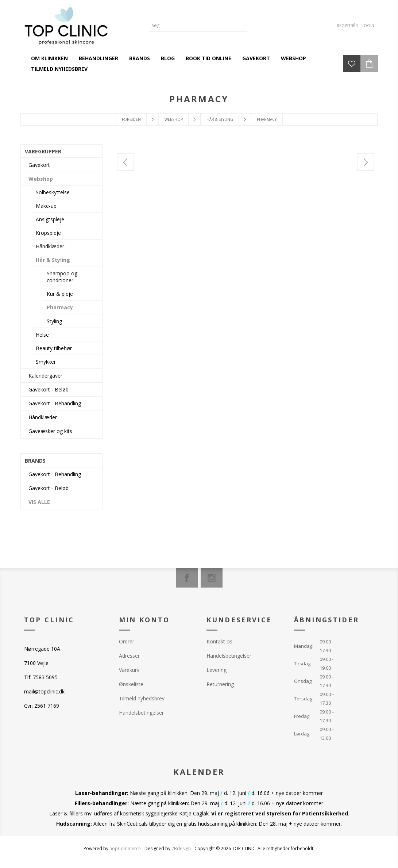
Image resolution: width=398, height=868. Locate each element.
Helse (42, 335)
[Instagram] (212, 578)
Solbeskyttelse (53, 192)
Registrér (347, 25)
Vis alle (39, 502)
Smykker (46, 362)
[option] (157, 183)
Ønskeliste (131, 684)
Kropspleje (48, 233)
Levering (217, 670)
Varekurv (129, 670)
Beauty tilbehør (54, 348)
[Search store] (193, 25)
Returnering (220, 684)
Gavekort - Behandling (55, 403)
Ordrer (127, 641)
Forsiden (131, 119)
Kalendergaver (45, 376)
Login (368, 25)
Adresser (129, 656)
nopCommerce (125, 848)
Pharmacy (60, 307)
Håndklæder (50, 246)
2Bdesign (181, 848)
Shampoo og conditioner (62, 277)
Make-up (46, 206)
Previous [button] (125, 162)
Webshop (41, 179)
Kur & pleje (60, 294)
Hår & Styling (53, 260)
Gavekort (39, 165)
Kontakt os (219, 641)
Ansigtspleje (50, 219)
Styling (54, 321)
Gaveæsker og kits (50, 431)
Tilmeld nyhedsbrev (142, 698)
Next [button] (366, 162)
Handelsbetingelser (141, 713)
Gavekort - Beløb (49, 389)
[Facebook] (187, 578)
